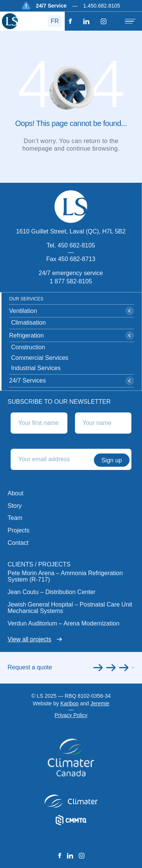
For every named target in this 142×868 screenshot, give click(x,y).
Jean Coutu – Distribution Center (51, 592)
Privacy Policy (71, 715)
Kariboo (69, 703)
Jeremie (100, 703)
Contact (18, 543)
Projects (19, 530)
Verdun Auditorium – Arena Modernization (63, 623)
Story (15, 506)
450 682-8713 (77, 259)
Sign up (112, 460)
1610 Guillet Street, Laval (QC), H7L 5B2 (71, 231)
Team (15, 518)
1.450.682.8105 (102, 6)
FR (55, 21)
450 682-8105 (76, 245)
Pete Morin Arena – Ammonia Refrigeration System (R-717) (65, 576)
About (16, 493)
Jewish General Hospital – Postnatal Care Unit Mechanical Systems (70, 608)
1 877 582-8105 (71, 281)
